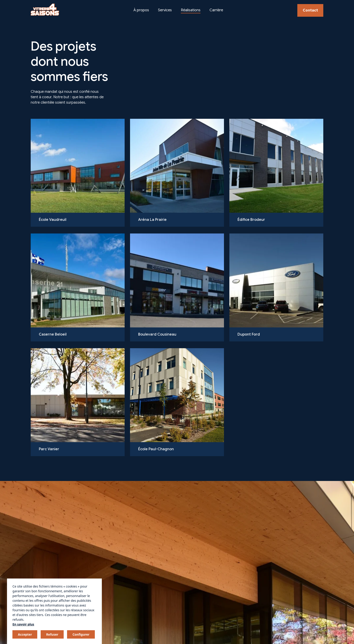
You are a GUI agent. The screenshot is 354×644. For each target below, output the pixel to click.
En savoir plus (23, 624)
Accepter (25, 634)
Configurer (81, 634)
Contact (310, 10)
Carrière (216, 10)
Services (165, 10)
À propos (141, 10)
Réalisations (191, 10)
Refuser (52, 634)
